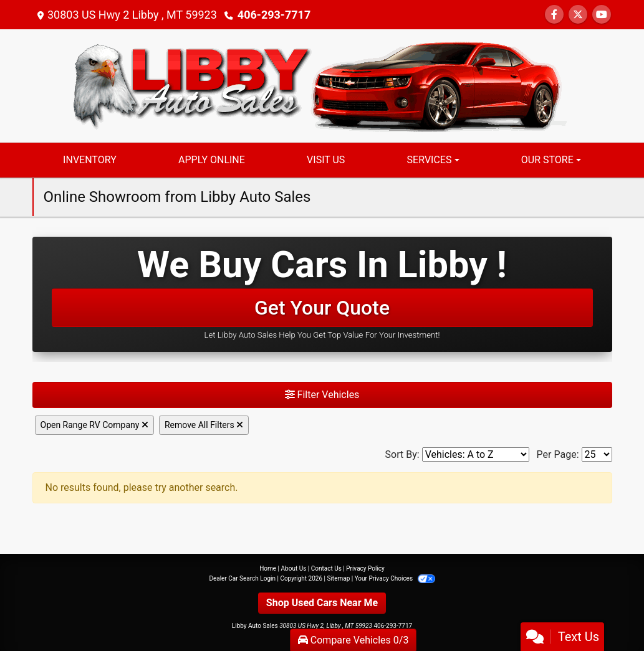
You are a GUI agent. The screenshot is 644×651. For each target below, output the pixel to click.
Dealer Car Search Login (242, 578)
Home (268, 568)
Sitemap (338, 578)
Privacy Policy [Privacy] (365, 568)
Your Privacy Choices (395, 578)
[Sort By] (476, 454)
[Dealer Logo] (322, 85)
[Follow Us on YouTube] (602, 15)
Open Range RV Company (94, 425)
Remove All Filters (204, 425)
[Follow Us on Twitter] (578, 15)
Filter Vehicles (322, 395)
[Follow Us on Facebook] (554, 15)
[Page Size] (597, 454)
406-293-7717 (274, 15)
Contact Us (326, 568)
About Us (294, 568)
